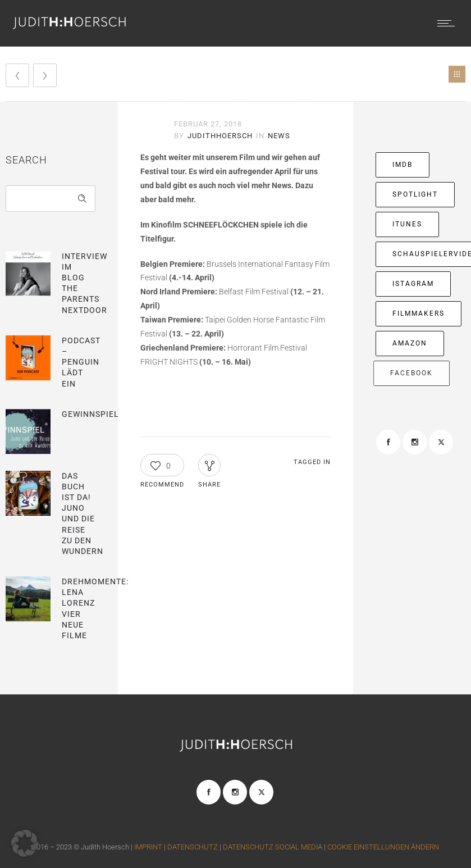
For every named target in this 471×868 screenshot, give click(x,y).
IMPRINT (149, 847)
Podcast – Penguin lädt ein (81, 362)
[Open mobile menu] (449, 23)
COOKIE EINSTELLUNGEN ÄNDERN (383, 847)
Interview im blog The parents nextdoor (84, 283)
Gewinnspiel (90, 414)
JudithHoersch (220, 136)
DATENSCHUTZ (193, 847)
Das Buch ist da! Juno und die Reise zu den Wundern (83, 513)
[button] (25, 843)
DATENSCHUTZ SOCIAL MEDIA (273, 847)
